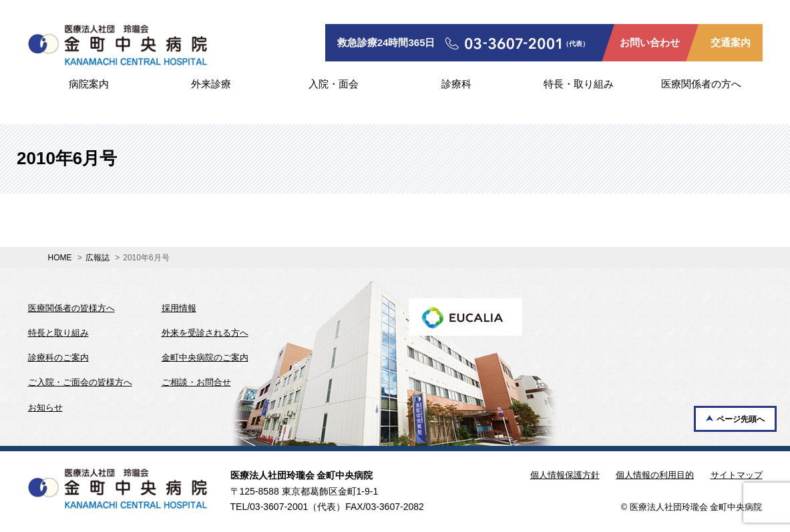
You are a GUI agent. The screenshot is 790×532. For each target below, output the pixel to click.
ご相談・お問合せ (196, 382)
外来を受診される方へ (205, 333)
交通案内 (731, 42)
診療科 (456, 84)
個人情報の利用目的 (655, 475)
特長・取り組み (579, 84)
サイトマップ (737, 475)
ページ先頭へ (741, 419)
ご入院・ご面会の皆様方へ (80, 382)
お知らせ (45, 408)
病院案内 (89, 84)
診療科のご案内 (58, 357)
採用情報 (179, 308)
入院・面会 (334, 84)
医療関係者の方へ (701, 84)
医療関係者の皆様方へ (71, 308)
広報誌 (97, 258)
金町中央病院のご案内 (205, 357)
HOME (60, 258)
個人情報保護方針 (565, 475)
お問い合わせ (650, 42)
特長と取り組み (58, 333)
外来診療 (211, 84)
